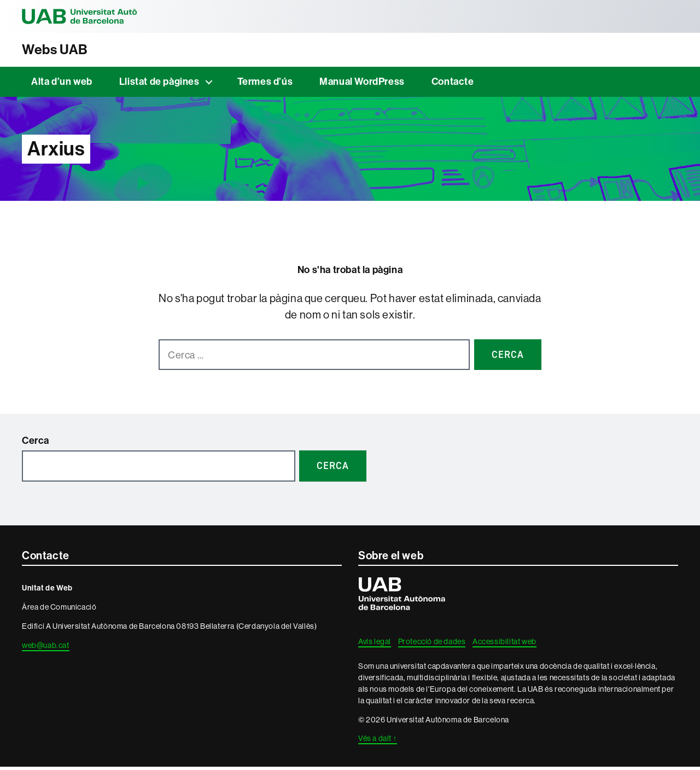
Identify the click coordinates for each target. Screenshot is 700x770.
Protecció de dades (432, 645)
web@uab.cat (46, 649)
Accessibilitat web (504, 645)
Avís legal (375, 645)
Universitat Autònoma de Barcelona (98, 16)
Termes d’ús (265, 85)
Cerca (36, 444)
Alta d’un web (62, 85)
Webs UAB (61, 51)
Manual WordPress (362, 85)
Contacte (453, 85)
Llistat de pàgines (159, 85)
